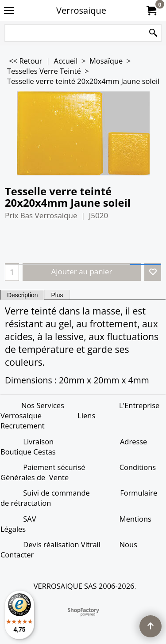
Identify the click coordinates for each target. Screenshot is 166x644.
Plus (57, 295)
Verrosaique (81, 10)
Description (22, 295)
